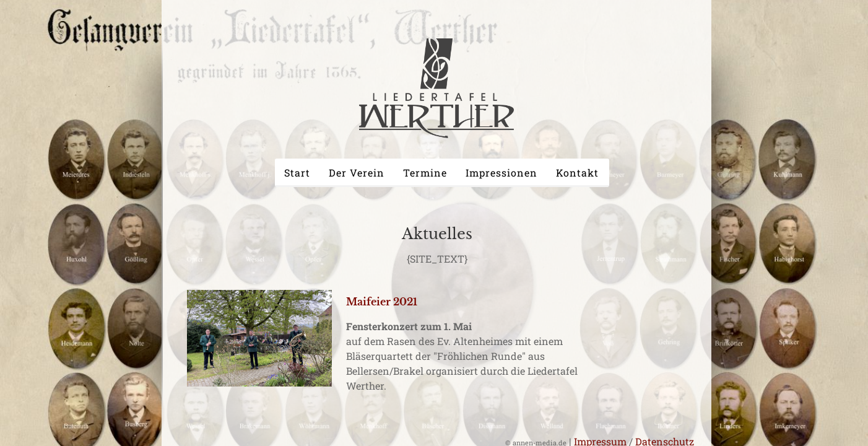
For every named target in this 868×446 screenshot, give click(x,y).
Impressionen (501, 173)
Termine (425, 173)
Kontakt (577, 173)
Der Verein (357, 173)
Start (297, 173)
